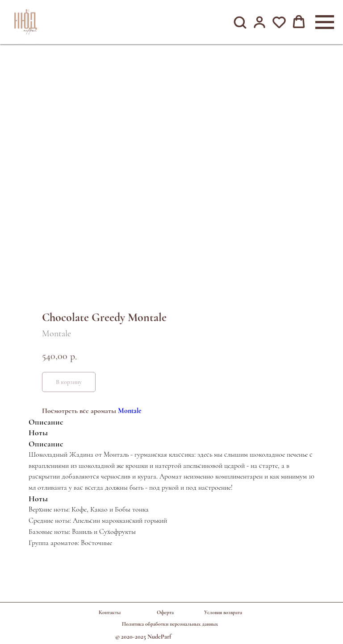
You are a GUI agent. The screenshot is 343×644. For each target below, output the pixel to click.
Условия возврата (223, 612)
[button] (240, 22)
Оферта (165, 612)
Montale (130, 411)
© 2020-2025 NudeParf (143, 637)
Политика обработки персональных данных (170, 624)
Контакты (110, 612)
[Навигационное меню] (325, 22)
